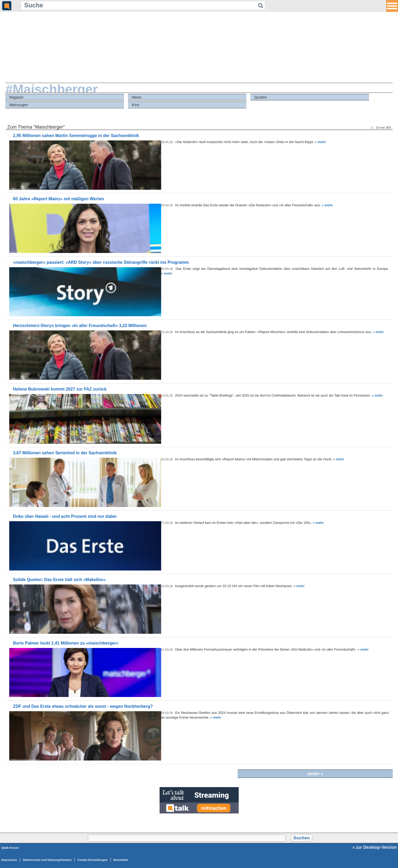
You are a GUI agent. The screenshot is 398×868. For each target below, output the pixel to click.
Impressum (9, 860)
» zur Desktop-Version (375, 847)
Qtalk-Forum (10, 848)
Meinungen (19, 105)
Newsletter (121, 860)
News (137, 97)
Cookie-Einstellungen (93, 860)
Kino (136, 105)
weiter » (315, 774)
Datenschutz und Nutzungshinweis (47, 860)
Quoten (260, 97)
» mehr (320, 142)
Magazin (16, 97)
